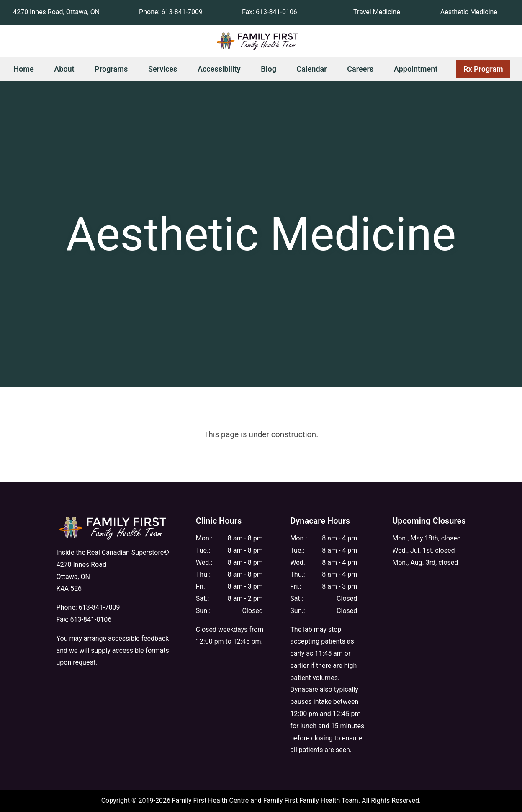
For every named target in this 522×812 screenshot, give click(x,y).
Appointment (416, 69)
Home (23, 69)
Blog (269, 69)
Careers (360, 69)
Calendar (312, 69)
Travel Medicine (377, 12)
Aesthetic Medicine (469, 12)
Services (163, 69)
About (64, 69)
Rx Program (480, 70)
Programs (111, 69)
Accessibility (219, 69)
